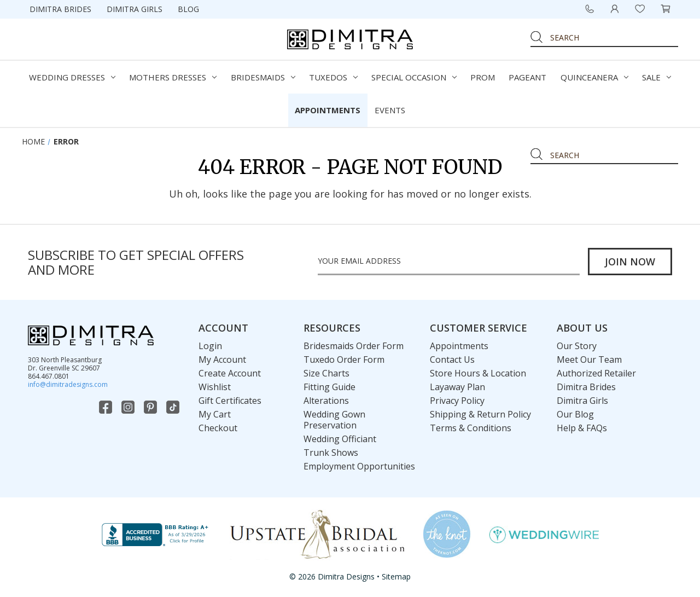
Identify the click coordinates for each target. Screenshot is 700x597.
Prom (483, 77)
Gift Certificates (230, 401)
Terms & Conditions (471, 428)
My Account (222, 360)
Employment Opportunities (359, 466)
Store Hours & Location (478, 373)
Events (390, 110)
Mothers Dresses (173, 77)
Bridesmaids (263, 77)
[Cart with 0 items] (666, 9)
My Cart (215, 414)
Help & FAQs (582, 428)
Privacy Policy (457, 401)
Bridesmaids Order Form (354, 346)
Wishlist (215, 387)
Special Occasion (414, 77)
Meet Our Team (589, 360)
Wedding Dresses (72, 77)
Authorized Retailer (596, 373)
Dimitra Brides (60, 9)
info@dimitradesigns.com (68, 384)
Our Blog (575, 414)
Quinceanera (594, 77)
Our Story (577, 346)
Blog (188, 9)
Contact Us (452, 360)
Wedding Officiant (340, 439)
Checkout (218, 428)
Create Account (230, 373)
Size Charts (326, 373)
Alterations (326, 401)
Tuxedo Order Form (344, 360)
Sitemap (396, 576)
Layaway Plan (457, 387)
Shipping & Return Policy (480, 414)
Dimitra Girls (135, 9)
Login (210, 346)
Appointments (328, 110)
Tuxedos (333, 77)
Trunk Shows (331, 453)
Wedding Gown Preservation (334, 420)
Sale (657, 77)
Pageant (527, 77)
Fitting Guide (329, 387)
